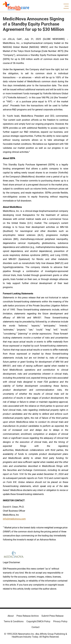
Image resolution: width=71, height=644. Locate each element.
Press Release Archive (28, 616)
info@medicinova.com (14, 519)
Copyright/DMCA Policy (38, 621)
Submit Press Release (52, 616)
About (11, 616)
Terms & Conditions (14, 621)
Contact (35, 627)
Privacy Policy (60, 621)
